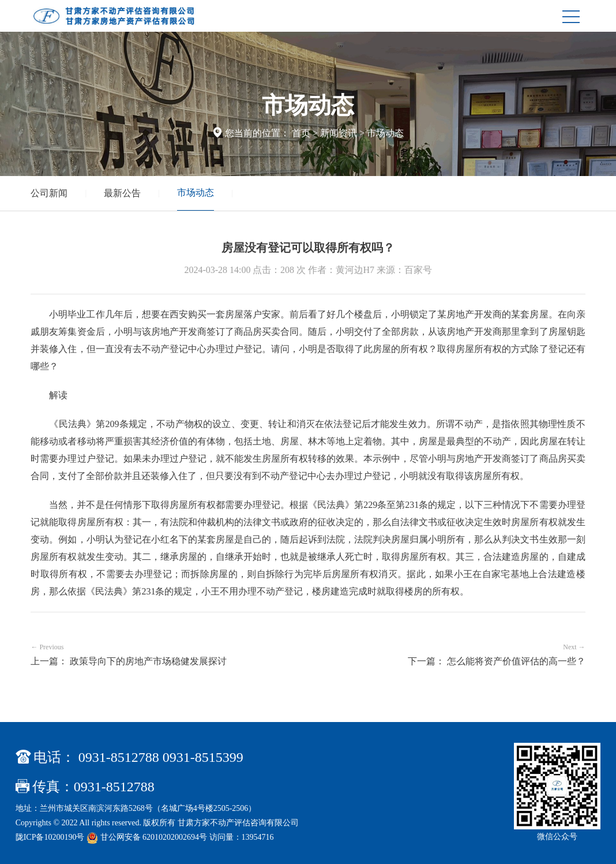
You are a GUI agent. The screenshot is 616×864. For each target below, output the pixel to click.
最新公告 (122, 193)
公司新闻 (49, 193)
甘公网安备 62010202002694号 (148, 837)
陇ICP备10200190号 (50, 837)
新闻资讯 (339, 133)
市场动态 (385, 133)
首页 (301, 133)
